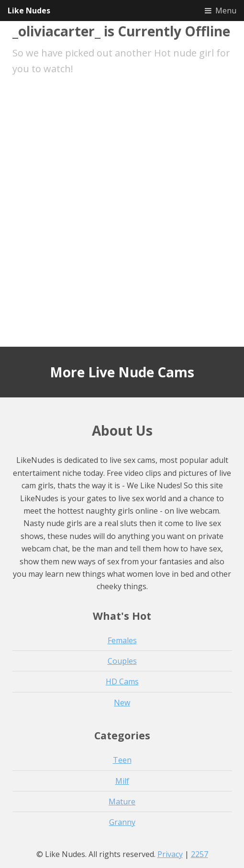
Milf (122, 781)
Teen (122, 760)
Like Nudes (29, 11)
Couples (122, 661)
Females (122, 640)
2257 (200, 854)
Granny (122, 822)
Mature (122, 802)
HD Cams (122, 681)
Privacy (170, 854)
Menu (226, 11)
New (122, 703)
